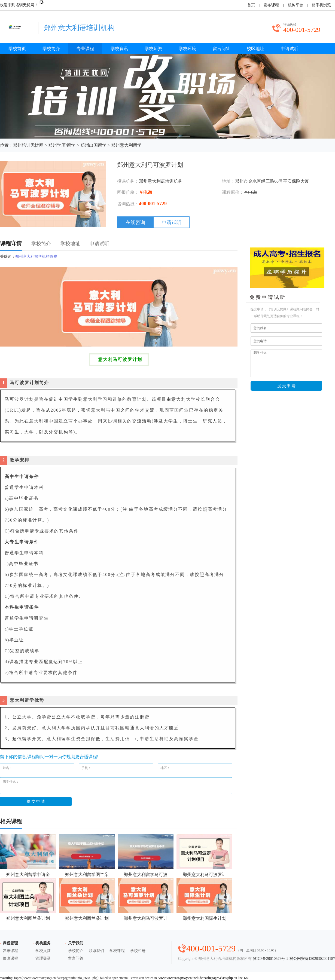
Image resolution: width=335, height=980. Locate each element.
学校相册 (138, 951)
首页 (251, 5)
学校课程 (117, 951)
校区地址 (255, 49)
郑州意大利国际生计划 (204, 899)
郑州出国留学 (93, 145)
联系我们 (96, 951)
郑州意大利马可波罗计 (204, 855)
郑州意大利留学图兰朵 (87, 855)
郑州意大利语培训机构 (161, 181)
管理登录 (43, 958)
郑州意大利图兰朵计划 (28, 899)
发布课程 (271, 5)
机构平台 (296, 5)
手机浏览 (323, 5)
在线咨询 (135, 222)
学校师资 (153, 49)
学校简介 (51, 49)
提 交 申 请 (287, 386)
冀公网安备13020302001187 (312, 959)
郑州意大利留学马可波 (146, 855)
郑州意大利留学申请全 (28, 855)
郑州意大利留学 (126, 145)
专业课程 (85, 49)
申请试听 (290, 49)
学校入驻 (43, 951)
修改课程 (10, 958)
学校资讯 (119, 49)
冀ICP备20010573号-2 (271, 959)
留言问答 (221, 49)
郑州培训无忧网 (28, 145)
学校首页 (17, 49)
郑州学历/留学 (62, 145)
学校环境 (187, 49)
